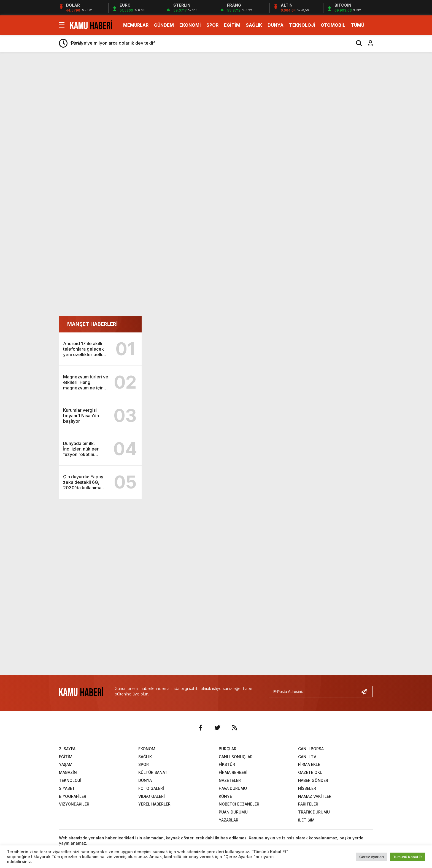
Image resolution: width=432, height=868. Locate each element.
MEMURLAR (136, 25)
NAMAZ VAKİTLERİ (315, 796)
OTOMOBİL (333, 25)
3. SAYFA (67, 749)
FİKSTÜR (227, 765)
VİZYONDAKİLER (74, 804)
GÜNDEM (164, 25)
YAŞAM (66, 765)
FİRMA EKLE (309, 765)
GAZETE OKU (310, 772)
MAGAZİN (68, 772)
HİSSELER (307, 788)
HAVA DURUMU (233, 788)
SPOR (212, 25)
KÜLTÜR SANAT (153, 772)
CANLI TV (307, 757)
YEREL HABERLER (154, 804)
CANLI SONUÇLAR (236, 757)
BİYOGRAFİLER (73, 796)
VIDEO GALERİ (152, 796)
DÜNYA (276, 25)
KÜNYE (225, 796)
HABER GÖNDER (313, 780)
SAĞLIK (254, 25)
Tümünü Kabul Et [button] (407, 857)
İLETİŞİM (306, 820)
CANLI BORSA (311, 749)
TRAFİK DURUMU (314, 812)
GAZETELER (230, 780)
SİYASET (67, 788)
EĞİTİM (232, 25)
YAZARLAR (229, 820)
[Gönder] (366, 692)
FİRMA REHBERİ (233, 772)
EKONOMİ (190, 25)
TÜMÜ (357, 25)
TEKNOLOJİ (302, 25)
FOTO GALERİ (151, 788)
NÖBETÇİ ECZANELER (239, 804)
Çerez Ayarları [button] (372, 857)
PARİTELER (308, 804)
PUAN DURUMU (233, 812)
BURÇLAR (228, 749)
